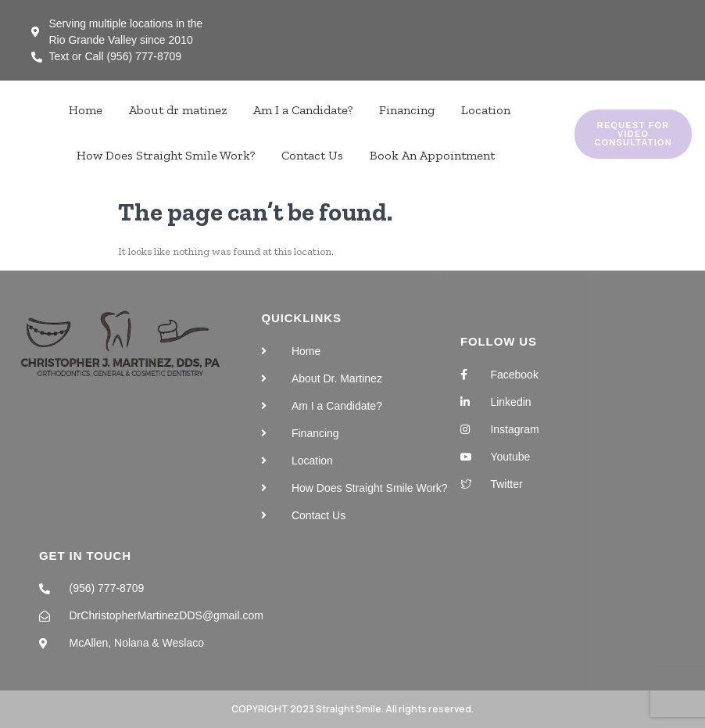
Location (486, 110)
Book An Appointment (432, 155)
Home (86, 110)
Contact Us (312, 155)
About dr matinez (178, 110)
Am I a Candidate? (303, 110)
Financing (407, 110)
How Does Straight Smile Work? (166, 155)
